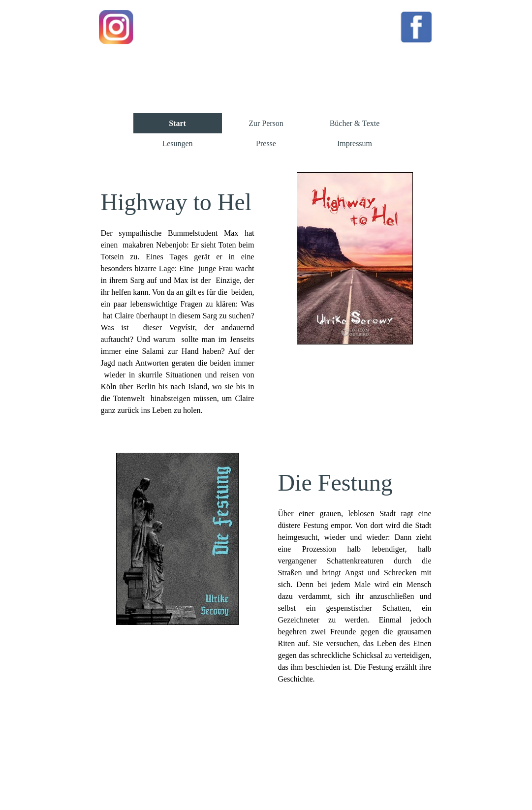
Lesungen (177, 143)
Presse (266, 143)
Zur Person (266, 123)
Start (177, 123)
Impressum (355, 143)
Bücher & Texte (355, 123)
